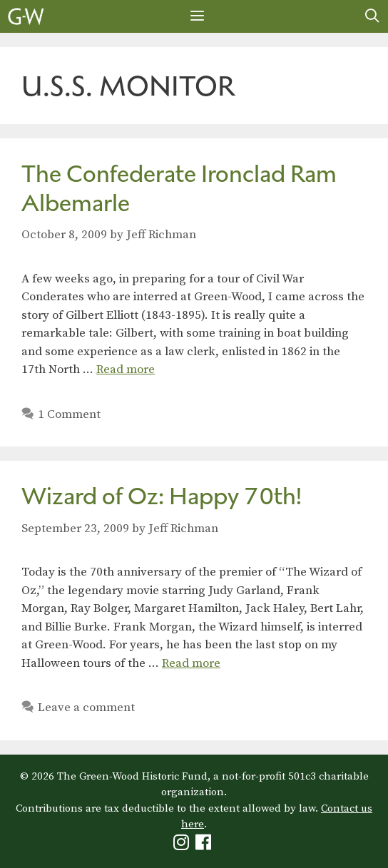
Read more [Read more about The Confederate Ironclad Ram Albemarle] (126, 369)
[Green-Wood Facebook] (205, 846)
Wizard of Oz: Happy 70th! (162, 496)
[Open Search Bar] (372, 16)
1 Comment (69, 414)
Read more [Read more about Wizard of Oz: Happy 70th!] (191, 663)
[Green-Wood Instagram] (183, 846)
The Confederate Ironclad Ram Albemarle (179, 188)
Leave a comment (86, 708)
